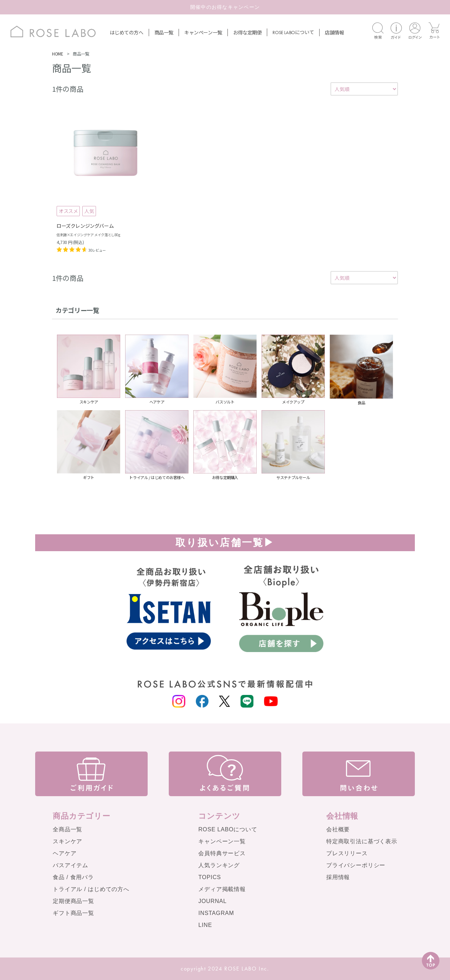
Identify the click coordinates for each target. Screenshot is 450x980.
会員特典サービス (222, 853)
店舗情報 (334, 32)
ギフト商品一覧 (73, 913)
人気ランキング (219, 865)
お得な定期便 (247, 32)
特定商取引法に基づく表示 (362, 841)
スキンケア (67, 841)
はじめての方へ (126, 32)
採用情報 (338, 877)
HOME (57, 54)
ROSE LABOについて (228, 829)
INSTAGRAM (216, 913)
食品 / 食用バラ (73, 877)
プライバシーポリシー (356, 865)
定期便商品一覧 (73, 901)
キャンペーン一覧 (203, 32)
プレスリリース (347, 853)
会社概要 (338, 829)
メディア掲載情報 (222, 889)
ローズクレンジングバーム (85, 226)
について (293, 32)
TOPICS (210, 877)
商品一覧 (164, 32)
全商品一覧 (67, 829)
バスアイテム (70, 865)
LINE (205, 925)
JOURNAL (213, 901)
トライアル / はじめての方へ (91, 889)
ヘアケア (65, 853)
